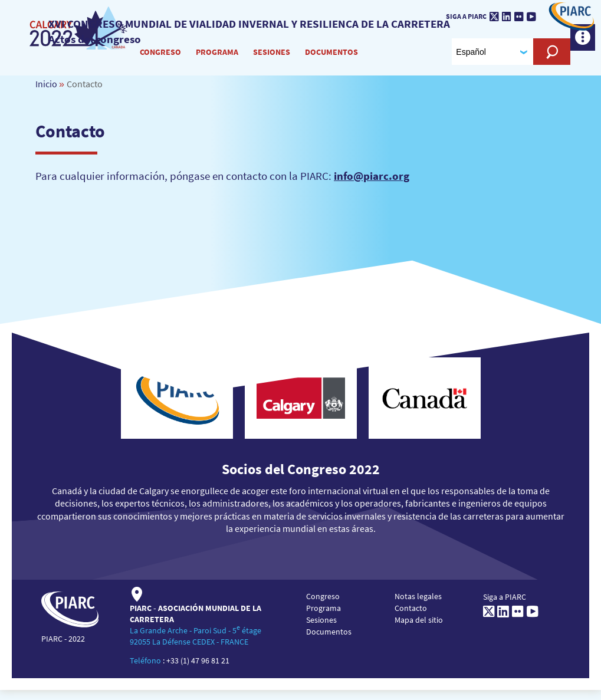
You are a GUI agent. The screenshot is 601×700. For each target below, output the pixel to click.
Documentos (333, 58)
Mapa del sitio (419, 629)
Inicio (46, 93)
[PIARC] (81, 35)
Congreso (162, 58)
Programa (218, 58)
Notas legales (418, 606)
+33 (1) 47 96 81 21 (198, 671)
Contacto (411, 617)
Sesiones (273, 58)
